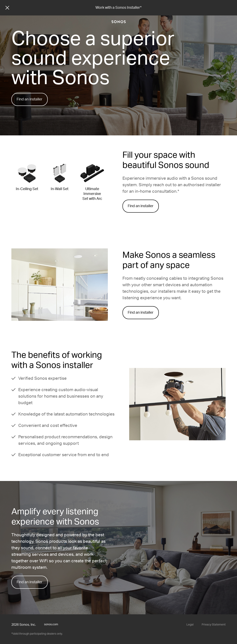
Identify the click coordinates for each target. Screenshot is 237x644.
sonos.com (51, 624)
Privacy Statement (214, 625)
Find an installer (30, 99)
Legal (190, 625)
